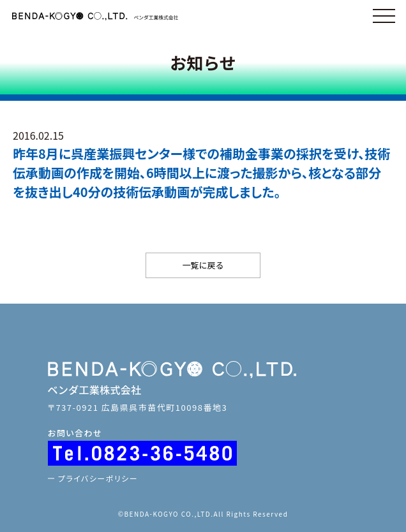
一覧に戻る (203, 265)
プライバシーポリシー (98, 478)
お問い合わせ (75, 433)
